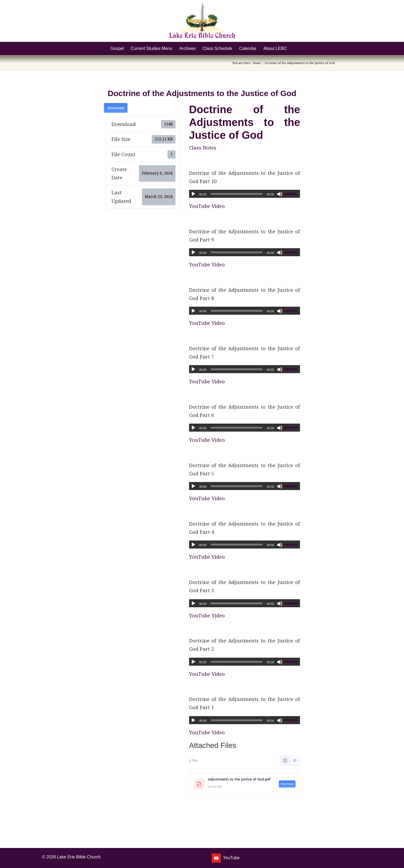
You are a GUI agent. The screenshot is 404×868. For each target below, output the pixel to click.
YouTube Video (207, 206)
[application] (245, 194)
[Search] (294, 49)
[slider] (237, 194)
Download (116, 108)
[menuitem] (117, 49)
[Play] (193, 194)
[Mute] (280, 194)
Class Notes (203, 148)
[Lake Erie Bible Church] (202, 21)
